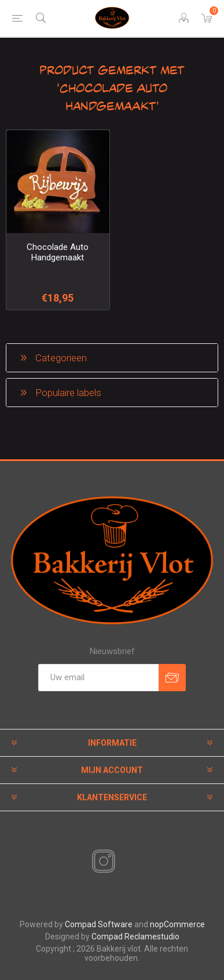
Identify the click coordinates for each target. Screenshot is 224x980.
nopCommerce (177, 924)
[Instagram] (101, 862)
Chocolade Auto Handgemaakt (58, 252)
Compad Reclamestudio (135, 937)
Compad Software (99, 924)
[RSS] (123, 862)
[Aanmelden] (98, 678)
